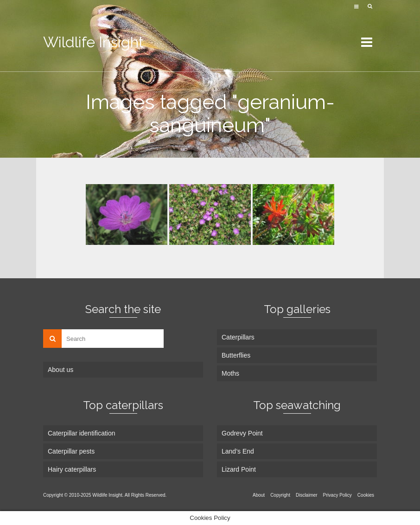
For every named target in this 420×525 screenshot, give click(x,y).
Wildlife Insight (93, 42)
